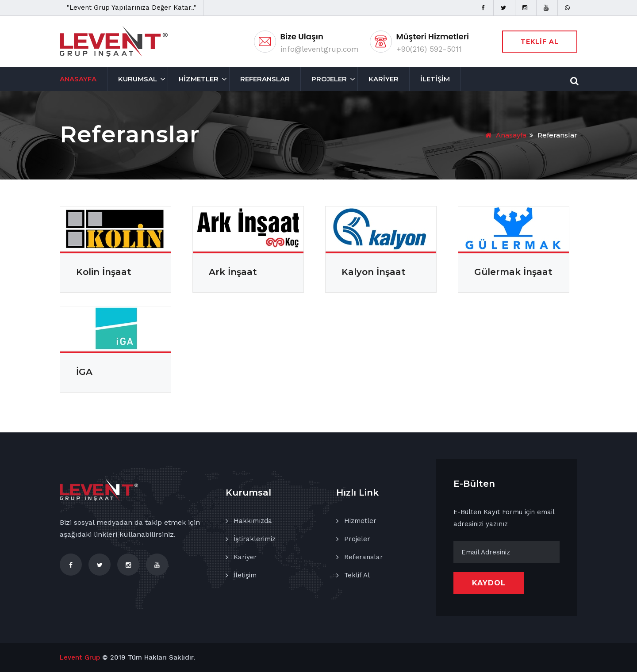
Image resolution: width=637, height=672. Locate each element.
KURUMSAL (138, 79)
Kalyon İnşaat (374, 272)
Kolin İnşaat (104, 272)
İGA (84, 372)
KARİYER (384, 79)
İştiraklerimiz (255, 539)
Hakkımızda (253, 521)
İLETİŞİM (435, 79)
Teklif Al (357, 575)
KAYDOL (489, 583)
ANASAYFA (78, 79)
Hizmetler (360, 521)
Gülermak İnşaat (513, 272)
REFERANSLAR (265, 79)
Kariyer (245, 557)
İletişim (245, 575)
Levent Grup (80, 657)
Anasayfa (506, 135)
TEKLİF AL (540, 42)
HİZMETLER (199, 79)
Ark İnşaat (233, 272)
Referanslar (364, 557)
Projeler (357, 539)
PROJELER (329, 79)
